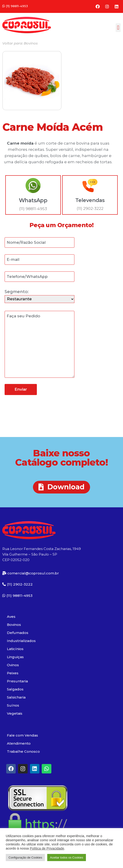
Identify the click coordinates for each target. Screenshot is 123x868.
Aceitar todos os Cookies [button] (67, 858)
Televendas (90, 200)
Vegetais (15, 713)
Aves (11, 617)
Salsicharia (16, 697)
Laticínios (15, 649)
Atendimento (19, 743)
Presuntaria (17, 681)
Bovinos (14, 625)
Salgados (15, 689)
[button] (15, 6)
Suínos (13, 705)
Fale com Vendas (22, 735)
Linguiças (15, 657)
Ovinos (13, 665)
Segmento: (40, 295)
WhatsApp (33, 200)
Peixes (13, 673)
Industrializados (21, 641)
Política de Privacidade (47, 848)
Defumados (18, 633)
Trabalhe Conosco (23, 751)
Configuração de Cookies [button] (25, 858)
